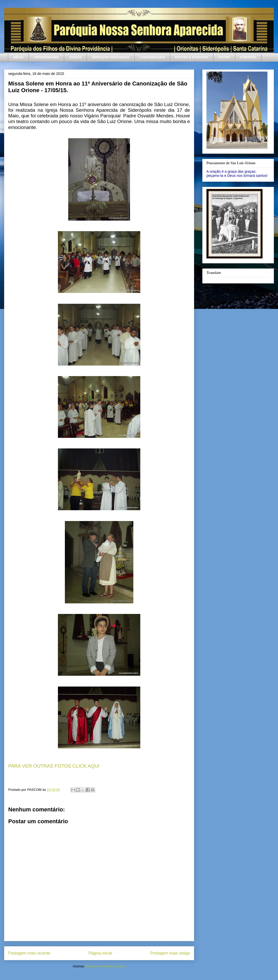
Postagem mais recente (29, 953)
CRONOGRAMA (46, 57)
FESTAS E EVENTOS (192, 57)
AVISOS (75, 57)
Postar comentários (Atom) (106, 966)
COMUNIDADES (152, 57)
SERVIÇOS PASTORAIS (111, 57)
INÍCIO (19, 57)
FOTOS (224, 57)
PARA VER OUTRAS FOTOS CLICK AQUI (54, 766)
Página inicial (100, 953)
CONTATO (248, 57)
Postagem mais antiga (170, 953)
